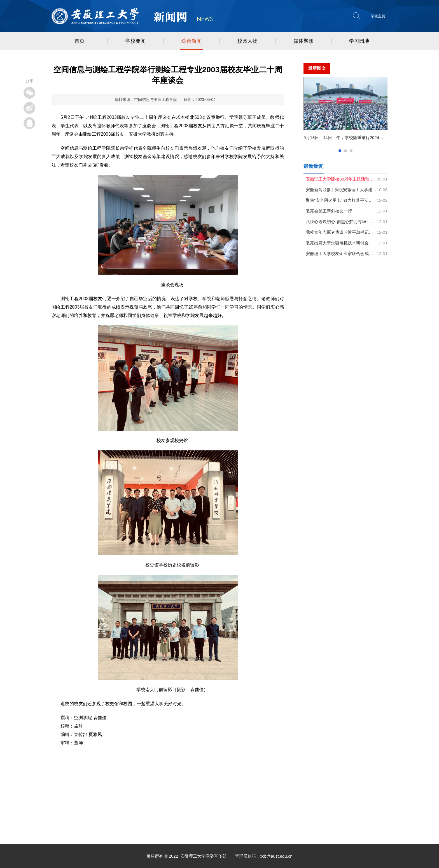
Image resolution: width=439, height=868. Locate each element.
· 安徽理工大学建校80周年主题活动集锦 (340, 179)
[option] (345, 111)
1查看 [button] (340, 151)
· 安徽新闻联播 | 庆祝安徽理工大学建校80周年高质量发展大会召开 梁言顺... (340, 190)
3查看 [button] (351, 151)
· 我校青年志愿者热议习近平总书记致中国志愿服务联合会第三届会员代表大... (340, 232)
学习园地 (359, 41)
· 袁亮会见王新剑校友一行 (328, 211)
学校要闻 (136, 41)
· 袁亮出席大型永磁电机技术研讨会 (336, 243)
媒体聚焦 (303, 41)
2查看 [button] (345, 151)
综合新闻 (192, 41)
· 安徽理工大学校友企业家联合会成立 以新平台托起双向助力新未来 (340, 254)
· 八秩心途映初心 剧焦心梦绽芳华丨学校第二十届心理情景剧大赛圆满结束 (340, 222)
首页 (80, 41)
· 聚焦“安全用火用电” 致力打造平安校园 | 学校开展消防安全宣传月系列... (340, 200)
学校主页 (378, 16)
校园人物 (247, 41)
